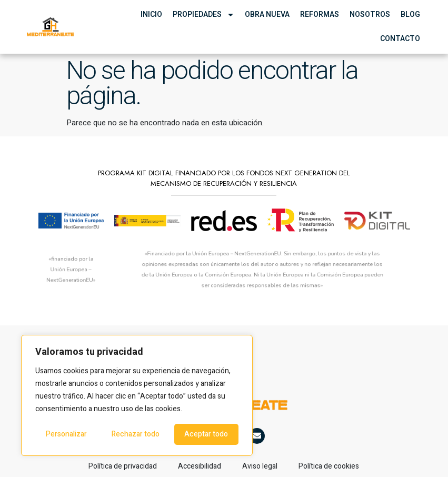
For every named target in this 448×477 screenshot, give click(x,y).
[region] (137, 395)
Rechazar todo (136, 434)
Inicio (151, 14)
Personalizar (66, 434)
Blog (410, 14)
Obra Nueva (267, 14)
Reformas (320, 14)
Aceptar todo (206, 434)
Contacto (400, 39)
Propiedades (203, 15)
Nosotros (370, 14)
